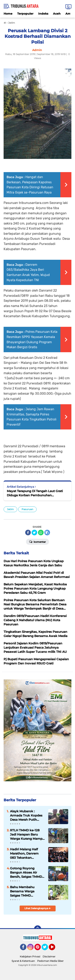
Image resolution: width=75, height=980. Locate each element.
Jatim (10, 509)
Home (8, 14)
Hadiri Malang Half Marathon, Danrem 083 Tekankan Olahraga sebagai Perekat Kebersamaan (27, 854)
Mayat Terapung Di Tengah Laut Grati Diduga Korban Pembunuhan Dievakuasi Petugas (35, 493)
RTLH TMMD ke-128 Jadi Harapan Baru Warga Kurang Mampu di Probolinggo (27, 835)
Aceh (57, 14)
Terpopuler (25, 14)
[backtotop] (38, 929)
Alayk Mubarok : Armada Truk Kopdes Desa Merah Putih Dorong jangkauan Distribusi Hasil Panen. (27, 815)
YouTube (55, 949)
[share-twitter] (34, 533)
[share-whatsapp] (41, 533)
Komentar (37, 542)
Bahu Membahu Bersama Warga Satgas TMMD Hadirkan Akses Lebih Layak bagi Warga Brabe (27, 891)
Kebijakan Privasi (30, 956)
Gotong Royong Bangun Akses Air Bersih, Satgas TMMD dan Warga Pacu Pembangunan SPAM (26, 873)
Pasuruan (27, 509)
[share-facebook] (28, 533)
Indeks (43, 14)
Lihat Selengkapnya (37, 908)
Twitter (47, 949)
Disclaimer (49, 956)
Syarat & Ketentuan (23, 961)
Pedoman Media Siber (50, 961)
